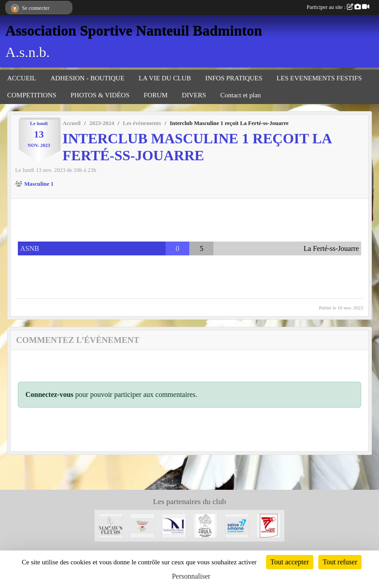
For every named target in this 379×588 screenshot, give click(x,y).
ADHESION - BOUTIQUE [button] (87, 78)
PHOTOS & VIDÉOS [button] (100, 95)
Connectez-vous (50, 394)
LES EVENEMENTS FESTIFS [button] (319, 78)
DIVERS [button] (194, 95)
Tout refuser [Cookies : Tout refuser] (340, 562)
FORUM (156, 95)
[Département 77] (237, 525)
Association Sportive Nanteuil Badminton (134, 30)
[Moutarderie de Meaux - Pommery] (142, 525)
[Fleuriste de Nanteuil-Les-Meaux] (110, 525)
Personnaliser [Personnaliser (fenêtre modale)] (191, 576)
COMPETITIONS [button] (32, 95)
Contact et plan (241, 95)
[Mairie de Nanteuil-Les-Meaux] (174, 525)
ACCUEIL (22, 78)
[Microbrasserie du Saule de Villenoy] (206, 525)
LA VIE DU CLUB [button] (165, 78)
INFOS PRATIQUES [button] (234, 78)
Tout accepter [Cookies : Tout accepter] (290, 562)
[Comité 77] (269, 525)
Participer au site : (338, 7)
